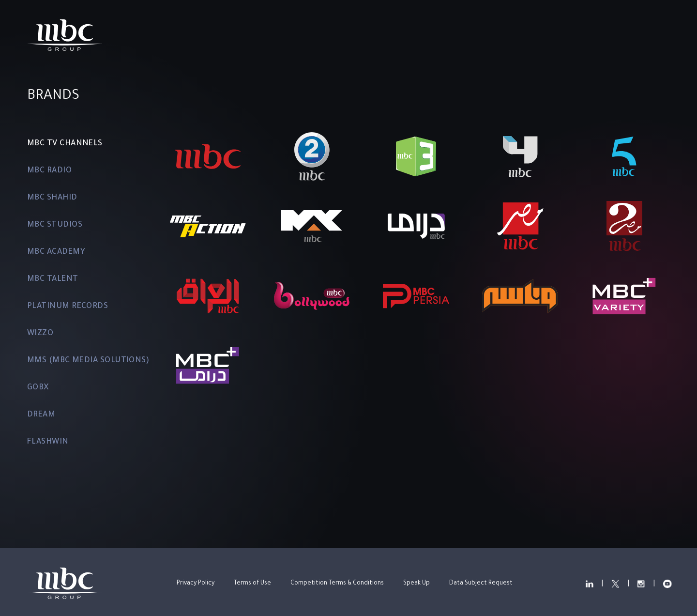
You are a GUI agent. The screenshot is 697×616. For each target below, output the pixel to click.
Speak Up (417, 584)
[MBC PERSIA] (416, 296)
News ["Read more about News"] (446, 35)
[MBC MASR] (520, 226)
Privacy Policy (196, 584)
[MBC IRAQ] (208, 296)
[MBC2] (312, 156)
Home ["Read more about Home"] (171, 35)
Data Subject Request (481, 584)
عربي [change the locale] (661, 35)
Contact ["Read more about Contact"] (501, 35)
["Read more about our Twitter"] (571, 35)
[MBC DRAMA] (416, 226)
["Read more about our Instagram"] (601, 35)
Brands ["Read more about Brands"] (287, 35)
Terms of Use (252, 584)
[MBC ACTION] (208, 226)
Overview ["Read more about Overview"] (227, 35)
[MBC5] (624, 156)
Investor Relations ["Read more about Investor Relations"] (369, 35)
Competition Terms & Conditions (337, 584)
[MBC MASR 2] (624, 226)
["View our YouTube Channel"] (631, 35)
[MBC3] (416, 156)
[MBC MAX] (312, 226)
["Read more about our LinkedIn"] (541, 35)
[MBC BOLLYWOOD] (312, 296)
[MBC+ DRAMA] (208, 366)
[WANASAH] (520, 296)
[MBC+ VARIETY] (624, 296)
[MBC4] (520, 156)
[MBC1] (208, 156)
